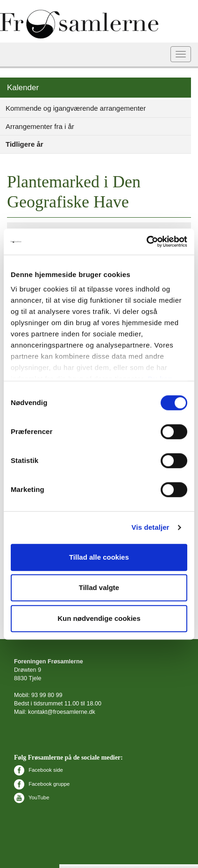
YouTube (32, 797)
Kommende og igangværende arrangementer (76, 108)
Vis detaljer (151, 527)
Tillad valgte (99, 587)
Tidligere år (25, 144)
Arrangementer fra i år (40, 126)
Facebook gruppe (42, 784)
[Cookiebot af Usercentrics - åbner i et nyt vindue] (146, 242)
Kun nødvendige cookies (99, 618)
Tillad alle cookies (99, 557)
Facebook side (39, 770)
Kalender (23, 88)
